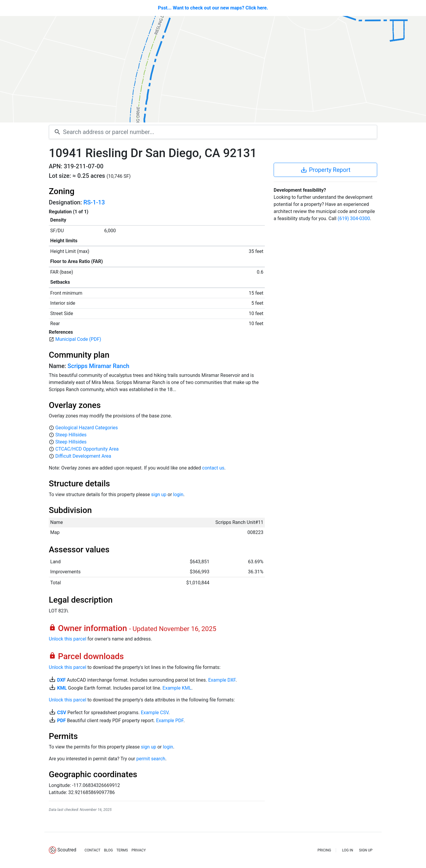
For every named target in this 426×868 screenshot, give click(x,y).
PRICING (324, 850)
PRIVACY (138, 850)
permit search (151, 759)
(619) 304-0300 (354, 218)
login (178, 494)
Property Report (325, 170)
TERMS (122, 850)
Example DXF (222, 680)
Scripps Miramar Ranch (98, 366)
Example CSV (155, 713)
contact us (213, 468)
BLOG (108, 850)
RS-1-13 (94, 202)
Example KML (177, 688)
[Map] (213, 69)
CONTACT (93, 850)
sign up (159, 494)
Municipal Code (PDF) (78, 339)
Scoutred (67, 850)
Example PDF (170, 721)
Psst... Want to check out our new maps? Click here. (213, 8)
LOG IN (347, 850)
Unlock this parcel (68, 639)
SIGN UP (366, 850)
